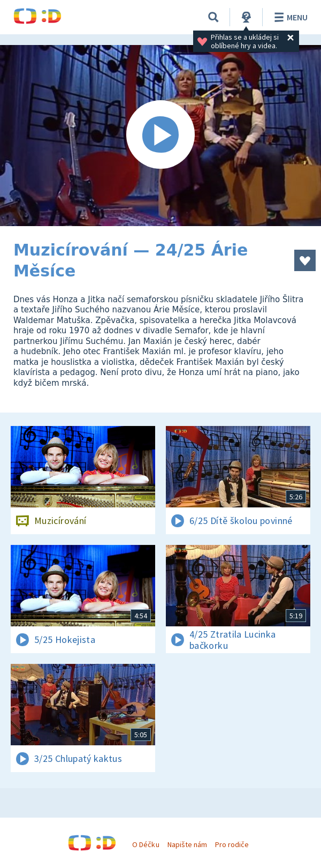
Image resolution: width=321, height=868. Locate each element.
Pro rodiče (232, 844)
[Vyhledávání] (213, 17)
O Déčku (146, 844)
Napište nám (187, 844)
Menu (289, 17)
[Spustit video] (160, 136)
